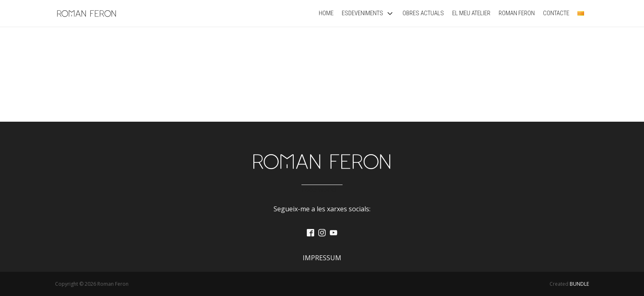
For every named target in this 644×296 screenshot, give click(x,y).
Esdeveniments (368, 13)
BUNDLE (579, 284)
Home (326, 13)
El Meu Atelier (471, 13)
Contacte (556, 13)
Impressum (322, 258)
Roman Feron (517, 13)
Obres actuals (423, 13)
